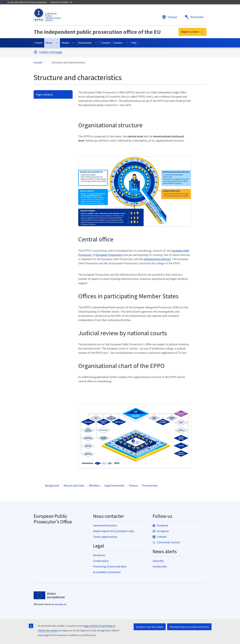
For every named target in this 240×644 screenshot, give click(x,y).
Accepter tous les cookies (150, 627)
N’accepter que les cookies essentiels (189, 627)
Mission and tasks (74, 485)
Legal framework (114, 485)
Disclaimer (99, 555)
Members (94, 485)
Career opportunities (105, 537)
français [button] (170, 17)
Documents (85, 43)
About (49, 43)
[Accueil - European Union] (49, 595)
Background (52, 485)
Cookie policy (101, 561)
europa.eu (61, 604)
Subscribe (158, 561)
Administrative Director (157, 259)
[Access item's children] (57, 43)
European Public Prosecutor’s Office (53, 519)
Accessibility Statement (107, 572)
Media (65, 43)
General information (105, 525)
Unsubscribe (160, 566)
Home (39, 43)
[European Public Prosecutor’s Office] (47, 15)
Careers (118, 43)
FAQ (134, 43)
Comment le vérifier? (61, 2)
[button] (36, 52)
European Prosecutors (109, 255)
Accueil (38, 62)
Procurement (150, 485)
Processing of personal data (110, 566)
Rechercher (194, 17)
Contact (106, 43)
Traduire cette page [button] (51, 52)
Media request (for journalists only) (114, 531)
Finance (133, 485)
